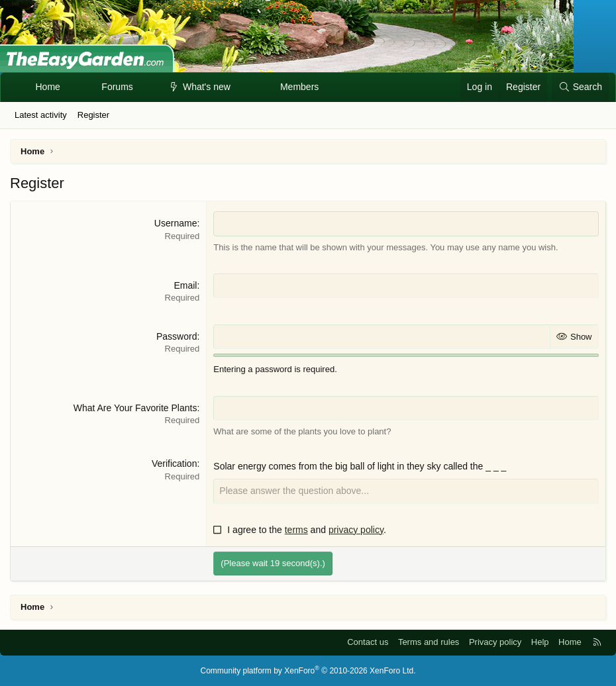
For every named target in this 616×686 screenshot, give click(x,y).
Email (185, 285)
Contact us (368, 642)
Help (540, 642)
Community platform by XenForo (308, 671)
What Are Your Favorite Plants (135, 408)
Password (177, 336)
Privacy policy (495, 642)
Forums (117, 87)
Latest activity (41, 115)
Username (176, 223)
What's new (207, 87)
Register (93, 115)
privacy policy (356, 530)
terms (296, 530)
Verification (174, 464)
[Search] (580, 87)
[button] (144, 87)
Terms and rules (429, 642)
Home (48, 87)
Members (299, 87)
